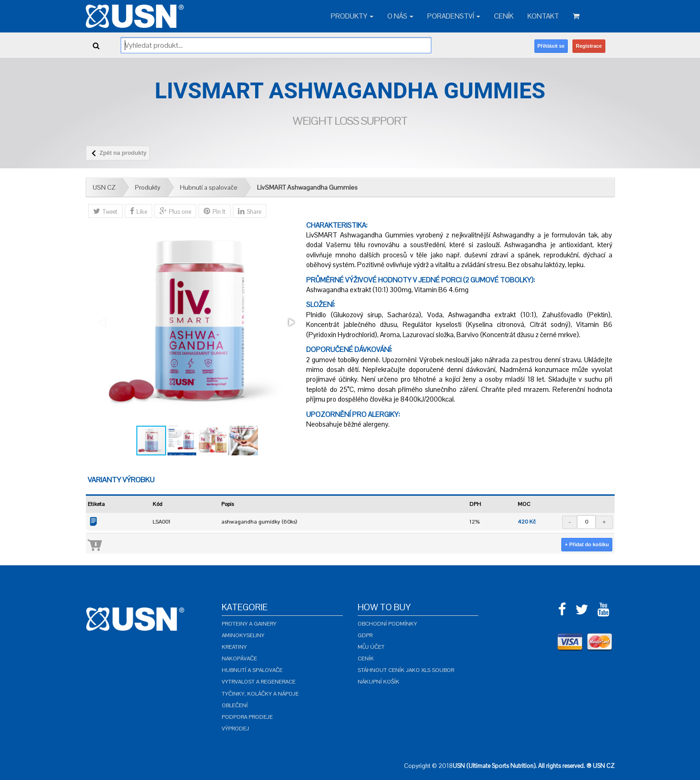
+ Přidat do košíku (587, 544)
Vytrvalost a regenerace (259, 682)
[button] (291, 322)
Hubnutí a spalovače (209, 187)
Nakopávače (239, 659)
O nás (400, 16)
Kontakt (543, 16)
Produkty (352, 16)
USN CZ (104, 187)
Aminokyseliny (243, 635)
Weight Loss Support (350, 121)
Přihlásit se (551, 46)
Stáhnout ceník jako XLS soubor (406, 670)
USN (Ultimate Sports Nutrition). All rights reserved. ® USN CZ (534, 766)
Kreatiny (234, 647)
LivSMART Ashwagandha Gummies (307, 187)
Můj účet (371, 647)
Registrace (589, 46)
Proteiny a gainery (249, 624)
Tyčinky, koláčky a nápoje (260, 694)
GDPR (365, 635)
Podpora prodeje (247, 717)
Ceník (504, 16)
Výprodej (235, 729)
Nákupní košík (379, 682)
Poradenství (454, 16)
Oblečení (235, 705)
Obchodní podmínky (387, 624)
